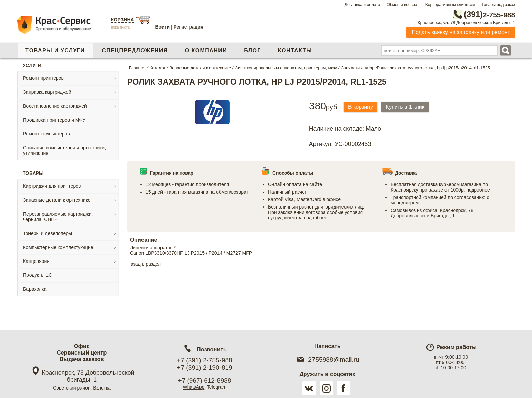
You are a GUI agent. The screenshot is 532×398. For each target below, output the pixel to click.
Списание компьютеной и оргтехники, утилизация (64, 150)
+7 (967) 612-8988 (205, 381)
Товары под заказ (498, 5)
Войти (162, 27)
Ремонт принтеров (43, 78)
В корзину (361, 107)
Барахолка (35, 289)
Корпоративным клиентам (450, 5)
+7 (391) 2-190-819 (204, 368)
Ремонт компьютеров (46, 134)
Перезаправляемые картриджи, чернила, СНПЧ (58, 217)
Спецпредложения (135, 50)
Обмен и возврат (403, 5)
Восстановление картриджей (55, 106)
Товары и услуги (55, 50)
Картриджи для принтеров (52, 186)
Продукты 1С (37, 275)
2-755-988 (481, 14)
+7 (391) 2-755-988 (204, 360)
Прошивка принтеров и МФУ (54, 120)
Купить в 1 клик (407, 107)
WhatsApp (194, 387)
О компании (206, 50)
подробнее (316, 218)
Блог (252, 50)
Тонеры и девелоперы (47, 233)
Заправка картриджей (47, 92)
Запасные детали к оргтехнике (57, 200)
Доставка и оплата (363, 5)
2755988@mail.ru (327, 359)
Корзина (122, 20)
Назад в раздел (144, 264)
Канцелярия (36, 261)
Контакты (295, 50)
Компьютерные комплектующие (58, 247)
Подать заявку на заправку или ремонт (461, 32)
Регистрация (189, 27)
